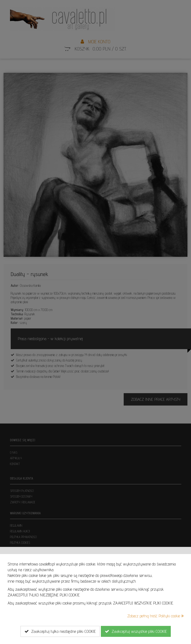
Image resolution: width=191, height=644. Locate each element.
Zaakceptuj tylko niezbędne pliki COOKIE (60, 631)
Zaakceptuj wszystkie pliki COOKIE (136, 631)
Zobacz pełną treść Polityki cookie (155, 616)
